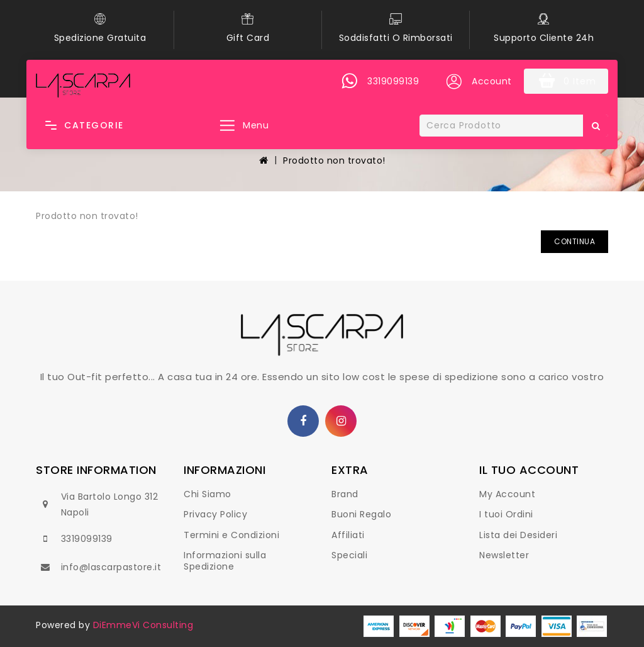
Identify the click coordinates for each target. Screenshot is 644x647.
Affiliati (348, 535)
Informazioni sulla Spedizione (225, 561)
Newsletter (504, 555)
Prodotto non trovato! (334, 160)
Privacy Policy (215, 514)
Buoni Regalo (361, 514)
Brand (345, 494)
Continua (575, 241)
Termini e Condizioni (231, 535)
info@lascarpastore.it (111, 567)
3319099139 (87, 539)
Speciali (349, 555)
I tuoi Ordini (506, 514)
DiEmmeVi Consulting (143, 625)
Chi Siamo (208, 494)
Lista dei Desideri (518, 535)
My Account (507, 494)
